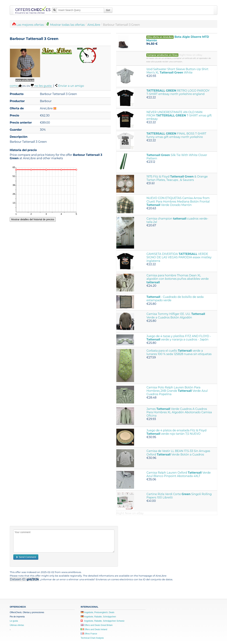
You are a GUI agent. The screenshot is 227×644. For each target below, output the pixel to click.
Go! (108, 10)
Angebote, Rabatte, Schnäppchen (98, 617)
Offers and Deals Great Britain (97, 625)
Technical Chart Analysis (92, 638)
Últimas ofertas (17, 625)
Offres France (89, 634)
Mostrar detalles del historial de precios (33, 219)
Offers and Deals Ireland (94, 629)
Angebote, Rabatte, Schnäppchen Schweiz (103, 621)
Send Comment (26, 557)
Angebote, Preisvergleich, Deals (97, 612)
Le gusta (14, 621)
